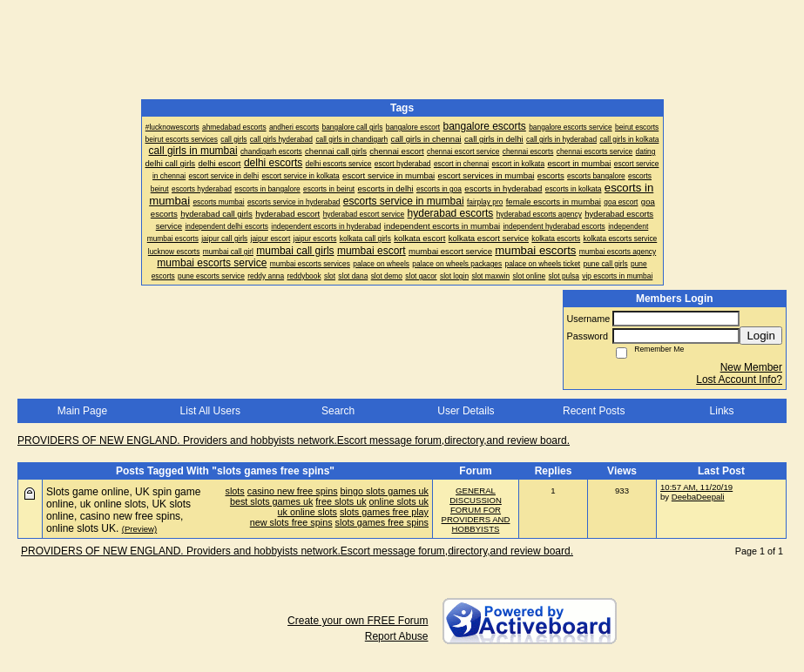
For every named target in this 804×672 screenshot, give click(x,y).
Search (338, 411)
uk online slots (307, 512)
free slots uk (341, 501)
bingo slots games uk (385, 491)
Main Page (82, 411)
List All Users (210, 411)
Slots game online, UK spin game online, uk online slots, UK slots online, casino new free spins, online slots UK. (123, 510)
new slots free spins (291, 522)
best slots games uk (271, 501)
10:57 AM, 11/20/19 (696, 487)
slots (235, 491)
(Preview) (140, 529)
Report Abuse (397, 636)
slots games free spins (382, 522)
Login (761, 336)
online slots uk (399, 501)
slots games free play (384, 512)
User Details (466, 411)
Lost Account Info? (739, 380)
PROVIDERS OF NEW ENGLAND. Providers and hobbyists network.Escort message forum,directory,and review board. (294, 440)
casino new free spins (293, 491)
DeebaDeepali (698, 497)
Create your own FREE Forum (358, 621)
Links (722, 411)
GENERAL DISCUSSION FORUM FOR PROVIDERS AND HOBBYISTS (476, 510)
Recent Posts (594, 411)
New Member (751, 367)
